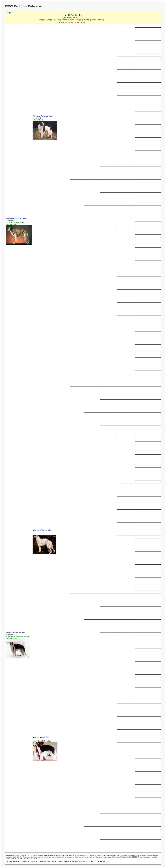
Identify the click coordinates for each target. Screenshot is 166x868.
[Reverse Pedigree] (97, 20)
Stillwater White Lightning (42, 530)
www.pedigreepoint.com (67, 855)
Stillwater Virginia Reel (41, 737)
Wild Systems (39, 855)
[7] (81, 22)
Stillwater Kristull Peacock (15, 633)
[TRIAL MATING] (45, 862)
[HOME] (9, 862)
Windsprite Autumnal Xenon (16, 218)
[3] (69, 22)
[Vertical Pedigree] (68, 20)
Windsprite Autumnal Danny (43, 116)
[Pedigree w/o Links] (54, 20)
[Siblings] (78, 20)
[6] (78, 22)
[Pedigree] (42, 20)
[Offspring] (86, 20)
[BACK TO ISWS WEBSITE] (61, 862)
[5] (75, 22)
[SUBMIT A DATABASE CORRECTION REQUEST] (90, 862)
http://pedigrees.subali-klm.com (110, 855)
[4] (72, 22)
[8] (84, 22)
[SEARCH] (16, 862)
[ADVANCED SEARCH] (29, 862)
